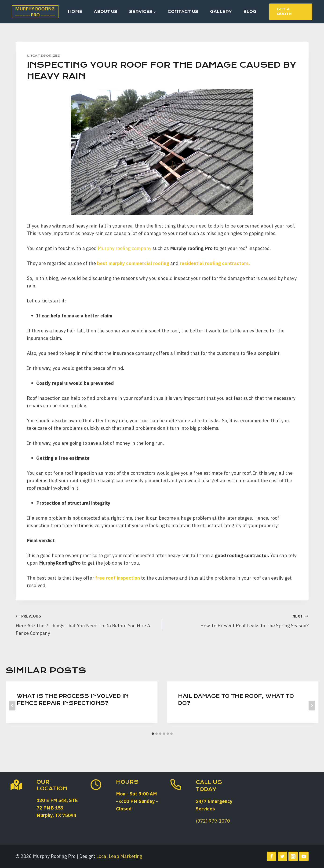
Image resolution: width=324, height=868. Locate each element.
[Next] (312, 706)
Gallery (221, 12)
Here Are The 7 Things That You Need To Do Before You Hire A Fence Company (87, 624)
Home (75, 12)
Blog (250, 12)
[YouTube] (304, 856)
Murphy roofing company (125, 248)
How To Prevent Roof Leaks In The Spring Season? (238, 620)
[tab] (153, 734)
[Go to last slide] (12, 706)
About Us (106, 12)
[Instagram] (293, 856)
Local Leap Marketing (119, 856)
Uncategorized (44, 56)
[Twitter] (282, 856)
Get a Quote (284, 11)
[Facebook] (272, 856)
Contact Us (183, 12)
